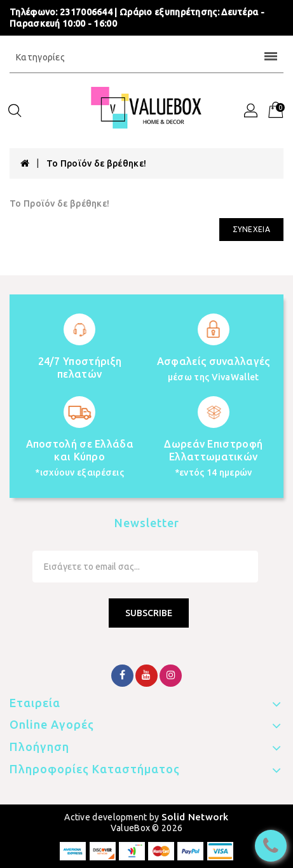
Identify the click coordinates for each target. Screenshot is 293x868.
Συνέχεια (251, 229)
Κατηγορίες (146, 57)
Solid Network (195, 817)
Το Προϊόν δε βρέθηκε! (96, 163)
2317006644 (86, 12)
